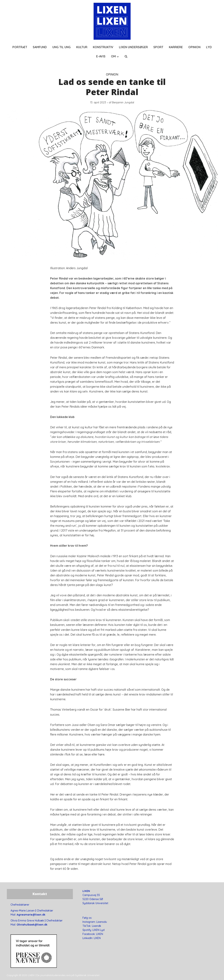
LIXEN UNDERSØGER (133, 47)
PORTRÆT (20, 47)
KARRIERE (176, 47)
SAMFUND (40, 47)
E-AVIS (101, 56)
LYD (209, 47)
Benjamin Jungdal (123, 102)
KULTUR (82, 47)
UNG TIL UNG (62, 47)
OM (113, 56)
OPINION (194, 47)
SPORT (158, 47)
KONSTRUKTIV (103, 47)
